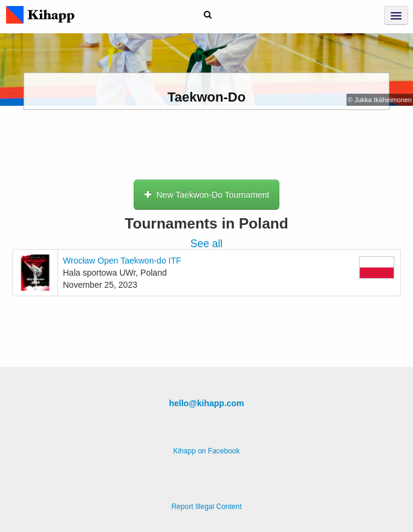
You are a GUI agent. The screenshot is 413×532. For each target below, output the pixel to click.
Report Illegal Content (206, 507)
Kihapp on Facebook (206, 451)
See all (207, 244)
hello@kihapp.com (206, 403)
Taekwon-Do (207, 97)
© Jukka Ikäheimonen (380, 100)
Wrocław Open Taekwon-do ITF (122, 261)
